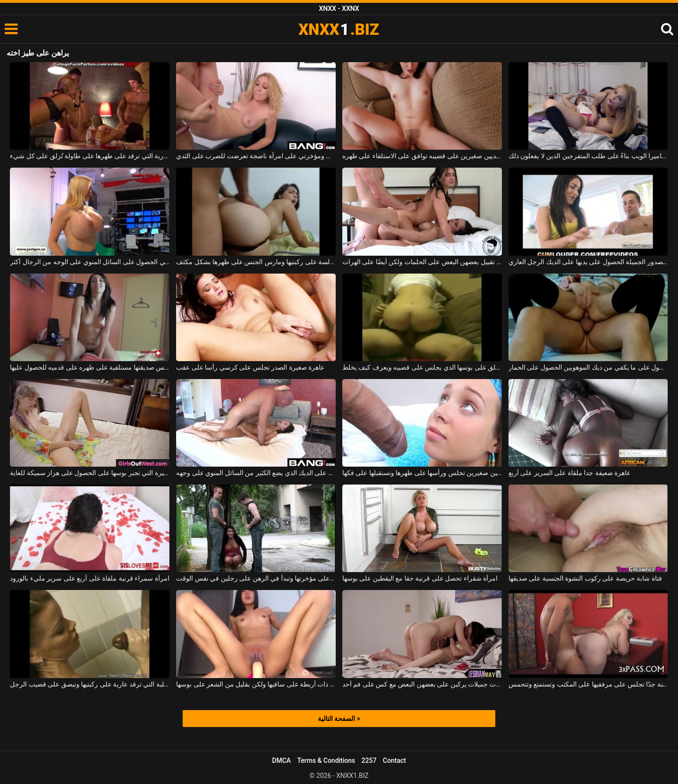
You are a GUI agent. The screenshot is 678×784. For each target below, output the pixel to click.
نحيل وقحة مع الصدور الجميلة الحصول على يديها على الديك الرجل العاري (588, 262)
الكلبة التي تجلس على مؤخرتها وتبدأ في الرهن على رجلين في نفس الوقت (256, 578)
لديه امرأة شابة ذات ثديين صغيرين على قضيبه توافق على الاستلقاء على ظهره (422, 156)
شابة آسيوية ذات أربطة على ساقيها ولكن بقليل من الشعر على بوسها (256, 684)
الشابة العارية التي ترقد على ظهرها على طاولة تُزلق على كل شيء (90, 156)
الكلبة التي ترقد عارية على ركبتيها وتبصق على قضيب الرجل (90, 684)
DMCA (282, 760)
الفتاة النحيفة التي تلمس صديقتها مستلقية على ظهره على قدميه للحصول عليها (90, 367)
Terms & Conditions (326, 760)
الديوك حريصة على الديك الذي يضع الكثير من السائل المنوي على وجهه (256, 473)
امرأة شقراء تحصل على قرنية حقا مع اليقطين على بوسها (420, 578)
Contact (394, 760)
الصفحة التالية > (339, 719)
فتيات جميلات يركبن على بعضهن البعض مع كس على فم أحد (422, 684)
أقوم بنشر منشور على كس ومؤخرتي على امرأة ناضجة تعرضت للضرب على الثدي (256, 156)
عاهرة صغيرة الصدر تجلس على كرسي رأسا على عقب (250, 367)
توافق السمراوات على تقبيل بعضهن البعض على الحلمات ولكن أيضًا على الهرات (422, 262)
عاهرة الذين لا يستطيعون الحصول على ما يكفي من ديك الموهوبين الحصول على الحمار (588, 367)
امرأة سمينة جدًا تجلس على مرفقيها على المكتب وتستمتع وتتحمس (588, 684)
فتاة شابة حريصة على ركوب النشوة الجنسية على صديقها (585, 578)
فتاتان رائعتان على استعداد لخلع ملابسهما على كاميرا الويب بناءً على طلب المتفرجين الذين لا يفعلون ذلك (588, 156)
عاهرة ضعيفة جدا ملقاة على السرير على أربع (569, 473)
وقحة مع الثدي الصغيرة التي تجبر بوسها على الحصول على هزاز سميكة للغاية (90, 473)
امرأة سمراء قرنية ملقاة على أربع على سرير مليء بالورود (89, 578)
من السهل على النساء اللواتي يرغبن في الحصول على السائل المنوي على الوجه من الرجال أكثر (90, 262)
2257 (369, 760)
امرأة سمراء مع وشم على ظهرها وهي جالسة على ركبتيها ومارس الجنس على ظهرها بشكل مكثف (256, 262)
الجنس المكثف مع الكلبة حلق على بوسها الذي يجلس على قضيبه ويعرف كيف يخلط (422, 367)
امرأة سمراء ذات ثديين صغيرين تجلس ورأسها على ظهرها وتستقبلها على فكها (422, 473)
